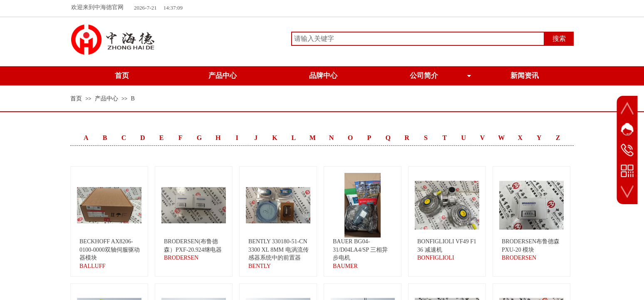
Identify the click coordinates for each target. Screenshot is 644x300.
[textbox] (418, 39)
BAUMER (345, 266)
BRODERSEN (181, 258)
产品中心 (107, 99)
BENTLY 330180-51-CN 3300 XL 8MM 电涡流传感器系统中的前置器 (279, 250)
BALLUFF (92, 266)
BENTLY (260, 266)
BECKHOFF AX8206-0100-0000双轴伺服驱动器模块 (110, 250)
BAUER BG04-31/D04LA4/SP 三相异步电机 (360, 250)
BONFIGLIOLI (436, 258)
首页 (76, 99)
